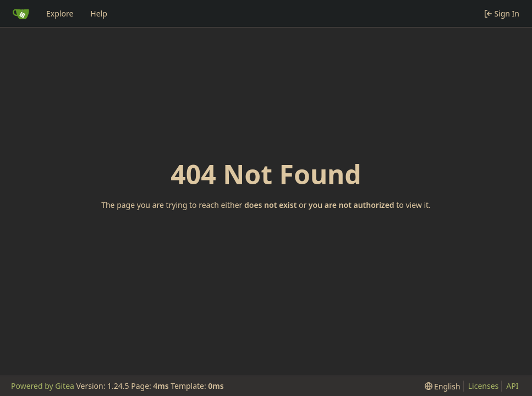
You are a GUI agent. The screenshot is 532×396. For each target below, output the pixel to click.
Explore (60, 13)
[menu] (443, 386)
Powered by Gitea (43, 386)
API (512, 386)
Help (99, 13)
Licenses (484, 386)
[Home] (21, 14)
